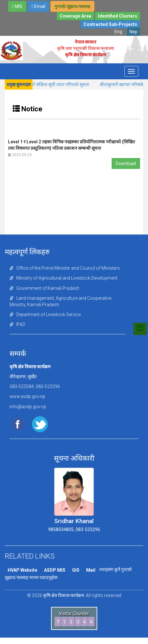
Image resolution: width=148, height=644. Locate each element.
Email (38, 6)
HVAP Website (22, 570)
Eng (118, 32)
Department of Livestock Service (45, 314)
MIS (17, 6)
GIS (76, 570)
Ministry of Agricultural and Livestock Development (63, 278)
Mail (91, 570)
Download (126, 163)
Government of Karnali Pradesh (44, 288)
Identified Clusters (118, 16)
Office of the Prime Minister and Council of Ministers (65, 268)
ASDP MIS (55, 570)
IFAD (17, 324)
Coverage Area (75, 16)
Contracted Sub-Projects (110, 24)
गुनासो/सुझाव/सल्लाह (72, 6)
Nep (133, 32)
